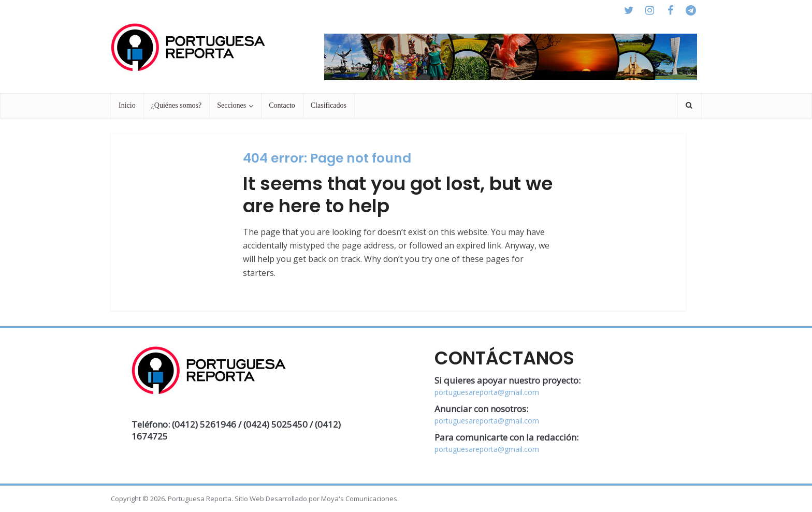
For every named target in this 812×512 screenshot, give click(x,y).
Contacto (282, 105)
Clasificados (329, 105)
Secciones (231, 105)
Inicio (127, 105)
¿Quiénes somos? (177, 105)
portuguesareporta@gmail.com (487, 392)
